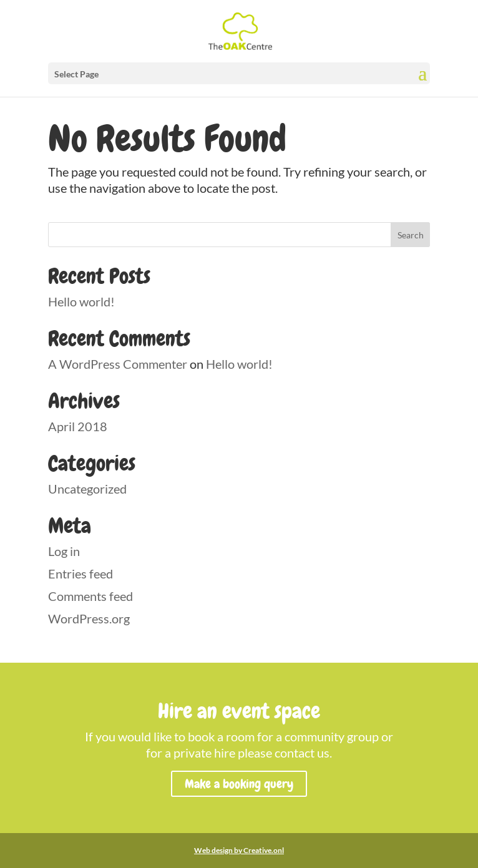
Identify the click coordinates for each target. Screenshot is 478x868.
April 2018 (78, 426)
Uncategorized (87, 489)
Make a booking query (239, 784)
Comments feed (90, 596)
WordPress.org (89, 618)
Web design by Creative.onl (239, 850)
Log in (64, 551)
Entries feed (80, 573)
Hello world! (81, 301)
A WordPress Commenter (118, 364)
